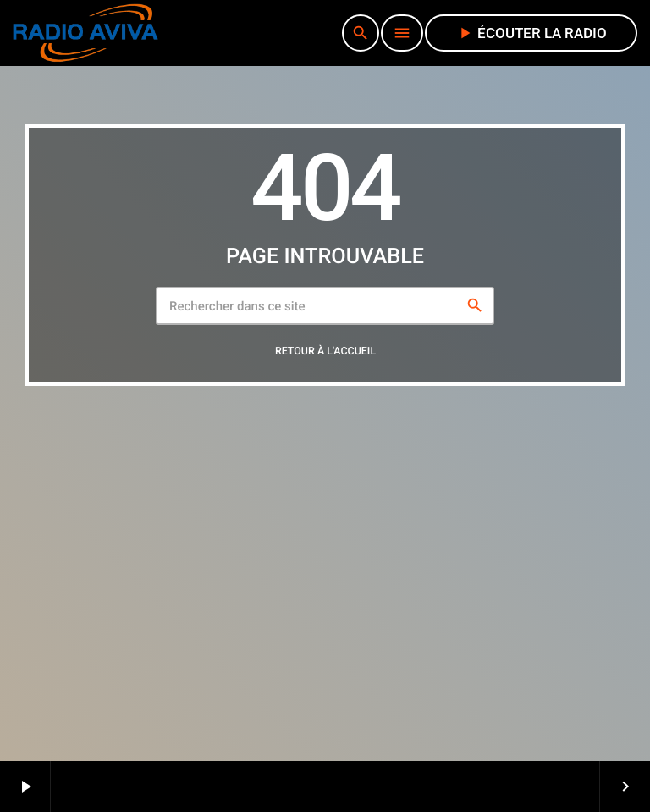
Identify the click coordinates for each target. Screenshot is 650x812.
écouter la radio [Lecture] (531, 33)
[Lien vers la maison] (85, 33)
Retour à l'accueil (325, 351)
